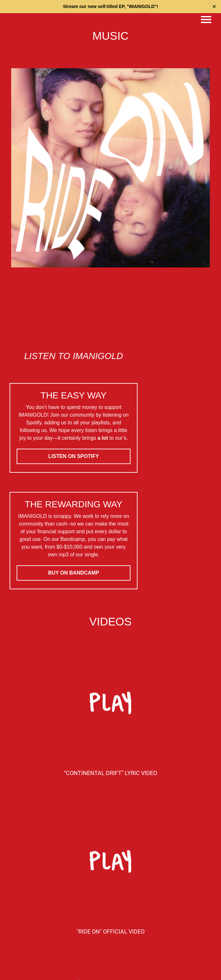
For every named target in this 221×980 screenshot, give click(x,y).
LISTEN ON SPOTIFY (74, 456)
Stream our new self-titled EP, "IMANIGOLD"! (111, 6)
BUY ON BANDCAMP (74, 573)
